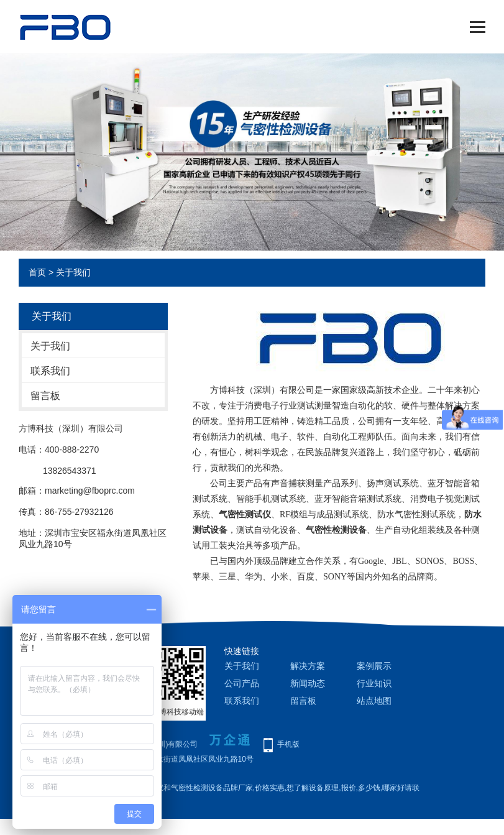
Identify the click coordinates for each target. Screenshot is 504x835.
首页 (37, 272)
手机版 (288, 744)
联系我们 (50, 371)
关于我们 (50, 346)
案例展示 (374, 666)
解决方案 (308, 666)
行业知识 (374, 683)
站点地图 (374, 701)
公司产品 (242, 683)
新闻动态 (308, 683)
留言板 (45, 396)
